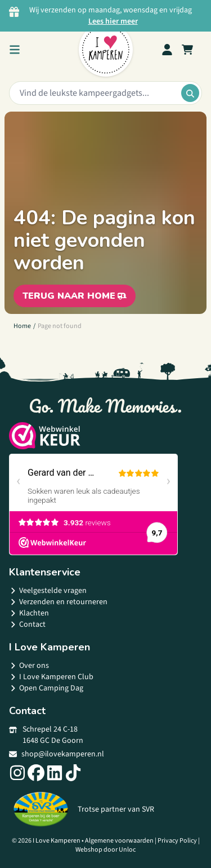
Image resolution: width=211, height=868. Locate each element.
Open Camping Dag (46, 688)
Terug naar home (75, 296)
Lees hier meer (113, 21)
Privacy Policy (177, 841)
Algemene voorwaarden (119, 841)
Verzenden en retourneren (58, 602)
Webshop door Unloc (105, 850)
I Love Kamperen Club (51, 677)
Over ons (29, 666)
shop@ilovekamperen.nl (57, 754)
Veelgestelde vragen (48, 591)
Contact (27, 625)
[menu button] (15, 50)
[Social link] (17, 773)
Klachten (29, 613)
